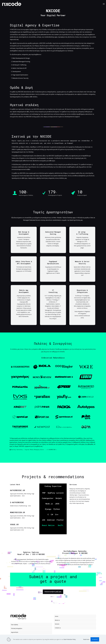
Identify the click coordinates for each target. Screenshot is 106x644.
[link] (20, 367)
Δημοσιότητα (15, 632)
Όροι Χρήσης (14, 625)
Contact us (58, 628)
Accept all (95, 639)
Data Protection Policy (70, 639)
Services (57, 624)
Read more (86, 639)
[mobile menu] (104, 4)
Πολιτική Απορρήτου (17, 628)
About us (57, 620)
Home (57, 616)
